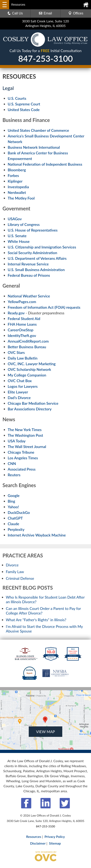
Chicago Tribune (21, 452)
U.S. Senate (17, 236)
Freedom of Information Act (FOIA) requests (44, 307)
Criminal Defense (20, 578)
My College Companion (27, 375)
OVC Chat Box (20, 381)
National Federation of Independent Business (45, 164)
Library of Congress (24, 224)
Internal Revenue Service (28, 264)
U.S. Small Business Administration (36, 270)
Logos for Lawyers (23, 386)
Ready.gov (16, 313)
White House (19, 241)
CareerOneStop (21, 330)
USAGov (15, 219)
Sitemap (55, 843)
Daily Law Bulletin (23, 358)
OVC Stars (16, 352)
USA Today (17, 441)
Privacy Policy (55, 837)
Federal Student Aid (24, 319)
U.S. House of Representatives (33, 230)
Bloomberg (17, 170)
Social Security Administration (32, 253)
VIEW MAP (45, 732)
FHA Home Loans (22, 324)
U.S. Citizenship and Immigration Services (42, 247)
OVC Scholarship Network (29, 369)
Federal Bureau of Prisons (29, 275)
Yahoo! (13, 507)
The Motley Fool (21, 198)
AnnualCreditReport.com (28, 341)
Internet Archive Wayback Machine (37, 535)
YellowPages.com (22, 302)
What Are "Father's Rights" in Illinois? (36, 620)
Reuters (14, 475)
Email (45, 13)
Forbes (13, 175)
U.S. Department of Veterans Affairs (37, 258)
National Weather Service (29, 296)
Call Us (15, 13)
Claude (13, 524)
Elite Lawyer (18, 392)
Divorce (12, 565)
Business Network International (34, 147)
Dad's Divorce (19, 398)
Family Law (15, 572)
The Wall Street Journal (27, 447)
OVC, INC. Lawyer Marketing (32, 364)
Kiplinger (15, 181)
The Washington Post (25, 435)
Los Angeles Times (23, 458)
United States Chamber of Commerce (38, 130)
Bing (11, 501)
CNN (12, 463)
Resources (34, 837)
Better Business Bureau (27, 347)
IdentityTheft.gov (22, 335)
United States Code (24, 110)
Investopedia (18, 187)
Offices (76, 13)
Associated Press (22, 469)
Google (14, 495)
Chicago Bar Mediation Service (33, 403)
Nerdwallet (17, 192)
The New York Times (25, 430)
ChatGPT (15, 518)
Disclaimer (38, 843)
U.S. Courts (17, 98)
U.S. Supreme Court (24, 104)
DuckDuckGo (19, 512)
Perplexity (16, 529)
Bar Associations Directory (30, 409)
